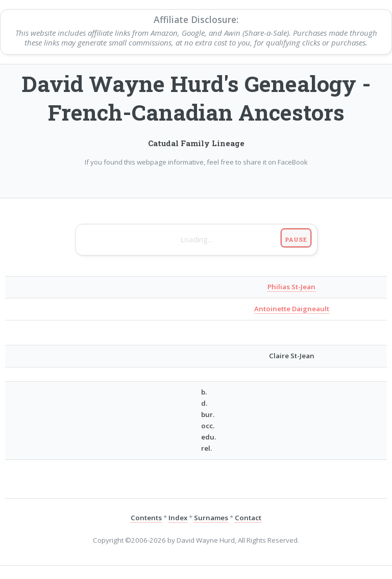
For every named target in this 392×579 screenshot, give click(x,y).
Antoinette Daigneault (292, 309)
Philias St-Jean (291, 287)
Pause (296, 239)
